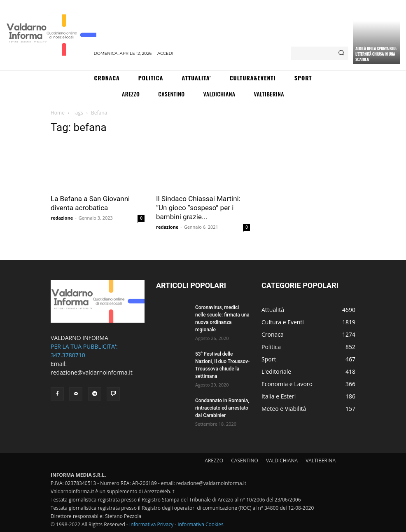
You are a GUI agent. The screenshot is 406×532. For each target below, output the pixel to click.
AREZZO (214, 461)
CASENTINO (245, 461)
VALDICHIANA (282, 461)
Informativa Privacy (151, 524)
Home (58, 113)
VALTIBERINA (321, 461)
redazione (62, 218)
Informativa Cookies (201, 524)
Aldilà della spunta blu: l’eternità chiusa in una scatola (376, 54)
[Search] (341, 53)
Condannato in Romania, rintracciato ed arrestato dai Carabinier (222, 408)
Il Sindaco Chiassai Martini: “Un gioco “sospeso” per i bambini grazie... (198, 208)
